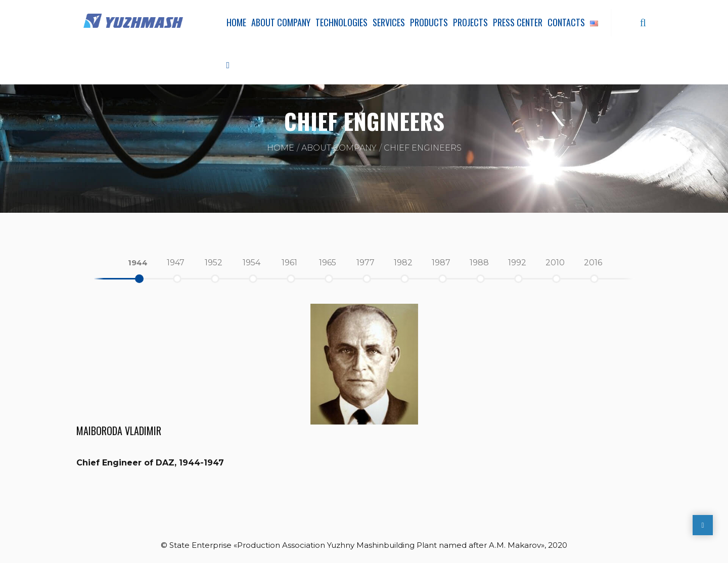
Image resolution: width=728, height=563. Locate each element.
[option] (138, 263)
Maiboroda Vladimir (119, 431)
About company (281, 22)
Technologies (342, 22)
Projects (470, 22)
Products (429, 22)
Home (236, 22)
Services (389, 22)
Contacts (566, 22)
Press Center (518, 22)
